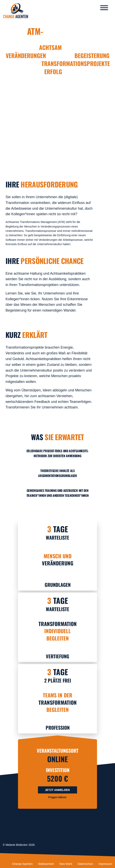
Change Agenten (22, 864)
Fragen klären (57, 797)
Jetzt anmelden (57, 790)
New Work (66, 864)
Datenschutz (85, 864)
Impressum (105, 864)
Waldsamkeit (46, 864)
